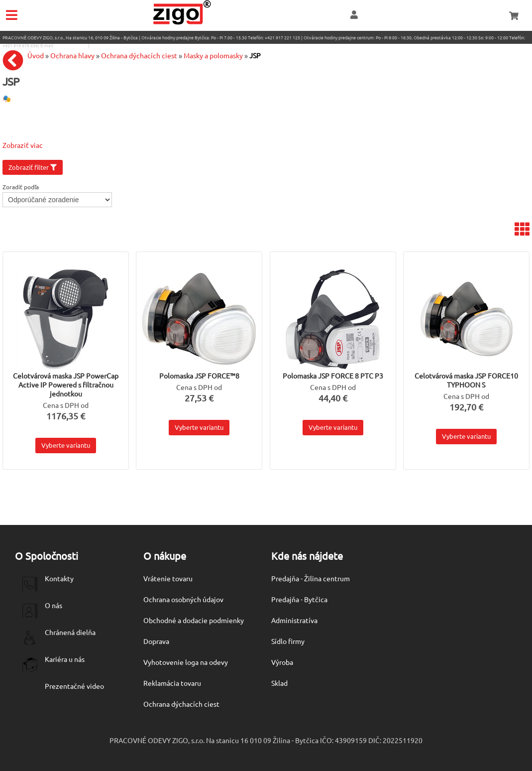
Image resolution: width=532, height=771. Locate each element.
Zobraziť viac (23, 145)
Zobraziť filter (33, 167)
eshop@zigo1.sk (71, 45)
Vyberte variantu (66, 445)
